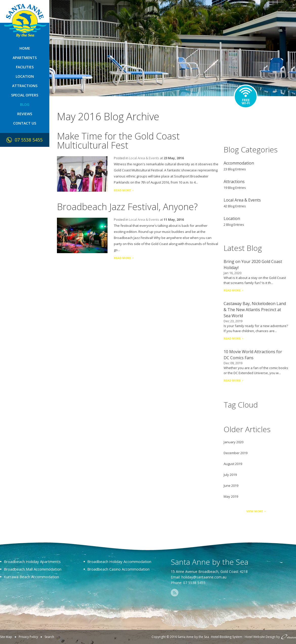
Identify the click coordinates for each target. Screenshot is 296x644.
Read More (122, 190)
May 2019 (231, 496)
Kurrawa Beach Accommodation (31, 577)
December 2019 (236, 453)
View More (255, 511)
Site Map (6, 637)
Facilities (25, 67)
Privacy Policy (28, 637)
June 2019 (231, 486)
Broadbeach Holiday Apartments (32, 561)
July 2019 (230, 475)
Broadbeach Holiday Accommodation (119, 561)
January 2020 (234, 442)
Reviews (25, 114)
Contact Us (25, 123)
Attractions (25, 86)
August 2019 (233, 464)
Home (25, 48)
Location (25, 76)
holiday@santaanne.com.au (204, 577)
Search (49, 637)
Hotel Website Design (260, 637)
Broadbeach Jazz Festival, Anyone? (127, 207)
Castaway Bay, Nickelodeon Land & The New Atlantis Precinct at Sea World (255, 310)
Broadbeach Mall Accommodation (33, 569)
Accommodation (239, 163)
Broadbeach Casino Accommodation (118, 569)
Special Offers (25, 95)
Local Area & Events (144, 158)
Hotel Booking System (227, 637)
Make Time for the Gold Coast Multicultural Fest (118, 141)
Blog (25, 104)
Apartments (25, 58)
